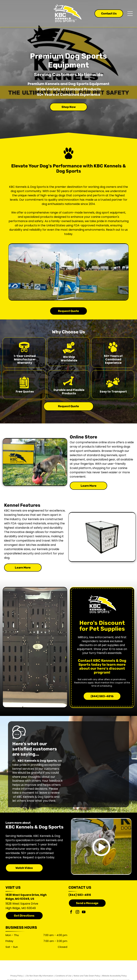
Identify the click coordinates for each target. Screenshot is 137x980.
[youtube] (84, 912)
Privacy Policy (17, 976)
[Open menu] (130, 14)
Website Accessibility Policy (114, 976)
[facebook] (71, 912)
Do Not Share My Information (40, 976)
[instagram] (77, 912)
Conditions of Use (63, 976)
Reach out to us (117, 230)
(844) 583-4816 (80, 895)
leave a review (50, 793)
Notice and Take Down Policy (87, 976)
